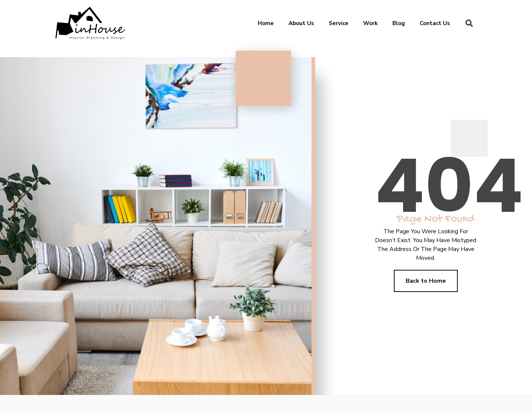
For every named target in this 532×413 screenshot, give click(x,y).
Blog (399, 23)
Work (370, 23)
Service (339, 23)
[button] (469, 23)
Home (266, 23)
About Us (301, 23)
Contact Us (435, 23)
